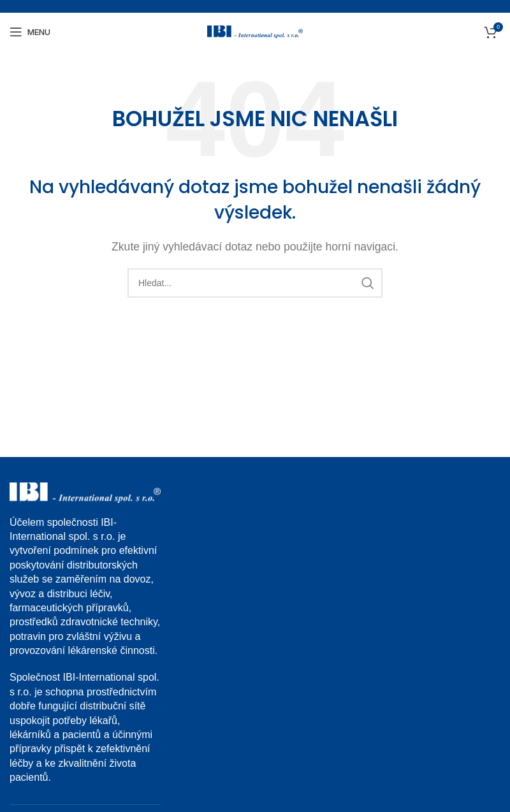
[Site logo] (255, 31)
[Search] (255, 283)
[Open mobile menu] (30, 32)
